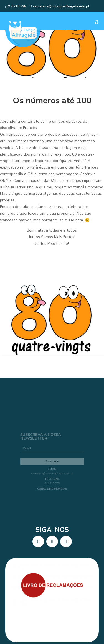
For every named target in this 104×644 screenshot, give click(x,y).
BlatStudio (62, 590)
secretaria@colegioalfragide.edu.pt (52, 402)
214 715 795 (52, 411)
